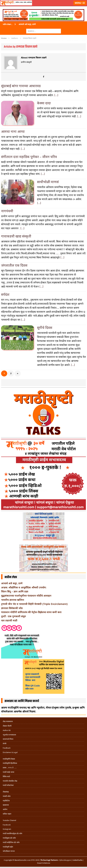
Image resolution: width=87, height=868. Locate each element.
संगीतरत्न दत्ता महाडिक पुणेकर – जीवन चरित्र (29, 157)
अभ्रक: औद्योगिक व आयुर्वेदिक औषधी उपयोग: (24, 587)
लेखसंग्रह (6, 792)
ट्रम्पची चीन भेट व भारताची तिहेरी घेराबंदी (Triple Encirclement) (34, 604)
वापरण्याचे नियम (8, 739)
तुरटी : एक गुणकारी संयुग (14, 616)
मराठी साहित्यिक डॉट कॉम (11, 842)
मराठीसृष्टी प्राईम (8, 847)
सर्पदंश (5, 294)
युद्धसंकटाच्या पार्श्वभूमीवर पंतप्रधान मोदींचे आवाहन (26, 596)
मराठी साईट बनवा (8, 772)
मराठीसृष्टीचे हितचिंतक (10, 763)
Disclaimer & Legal (10, 752)
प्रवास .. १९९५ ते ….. (10, 768)
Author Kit (7, 730)
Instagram (7, 829)
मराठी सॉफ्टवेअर (8, 785)
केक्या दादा (44, 103)
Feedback (7, 748)
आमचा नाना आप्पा (13, 131)
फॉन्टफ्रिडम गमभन (9, 851)
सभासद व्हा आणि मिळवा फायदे (22, 701)
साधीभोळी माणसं (48, 182)
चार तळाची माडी (9, 620)
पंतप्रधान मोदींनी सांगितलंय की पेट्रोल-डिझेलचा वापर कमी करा (31, 612)
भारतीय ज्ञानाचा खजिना (13, 600)
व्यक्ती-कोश (7, 796)
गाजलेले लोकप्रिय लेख (10, 781)
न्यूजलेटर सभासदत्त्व (9, 735)
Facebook (7, 825)
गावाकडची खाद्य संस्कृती (16, 236)
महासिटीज (6, 801)
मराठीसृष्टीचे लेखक (9, 759)
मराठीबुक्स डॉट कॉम (9, 838)
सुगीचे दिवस (45, 328)
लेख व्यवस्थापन (8, 721)
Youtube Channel (9, 820)
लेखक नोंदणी (7, 726)
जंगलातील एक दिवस (14, 265)
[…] (56, 95)
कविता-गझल (7, 814)
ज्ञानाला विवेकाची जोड (12, 608)
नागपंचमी (7, 211)
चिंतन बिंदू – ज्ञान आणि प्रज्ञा (15, 591)
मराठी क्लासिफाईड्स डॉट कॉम (12, 834)
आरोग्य (5, 809)
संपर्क (5, 744)
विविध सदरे (6, 777)
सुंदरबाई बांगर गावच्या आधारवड (21, 86)
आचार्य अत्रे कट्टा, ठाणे (12, 583)
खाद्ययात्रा (6, 805)
